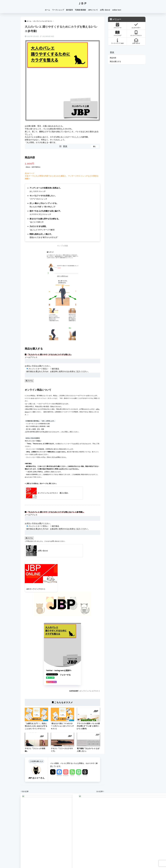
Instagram (66, 776)
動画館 (55, 846)
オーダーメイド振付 (92, 838)
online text (117, 10)
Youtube (87, 820)
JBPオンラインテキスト (62, 850)
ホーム (47, 10)
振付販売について (91, 842)
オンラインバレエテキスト (90, 691)
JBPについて (93, 10)
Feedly (72, 776)
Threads (85, 776)
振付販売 (69, 10)
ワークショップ (58, 10)
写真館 (55, 842)
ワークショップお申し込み (31, 842)
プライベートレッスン (61, 838)
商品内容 (113, 58)
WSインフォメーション (30, 846)
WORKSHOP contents (29, 838)
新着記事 (79, 861)
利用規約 (87, 861)
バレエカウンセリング (61, 834)
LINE (79, 776)
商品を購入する (115, 61)
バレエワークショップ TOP (32, 829)
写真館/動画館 (80, 10)
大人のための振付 (91, 829)
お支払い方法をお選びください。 (38, 366)
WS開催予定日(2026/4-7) (31, 854)
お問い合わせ (105, 10)
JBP (83, 3)
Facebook (59, 776)
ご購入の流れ (90, 846)
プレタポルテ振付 (91, 834)
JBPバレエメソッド (60, 829)
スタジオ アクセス (28, 850)
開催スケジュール (28, 834)
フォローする (65, 675)
